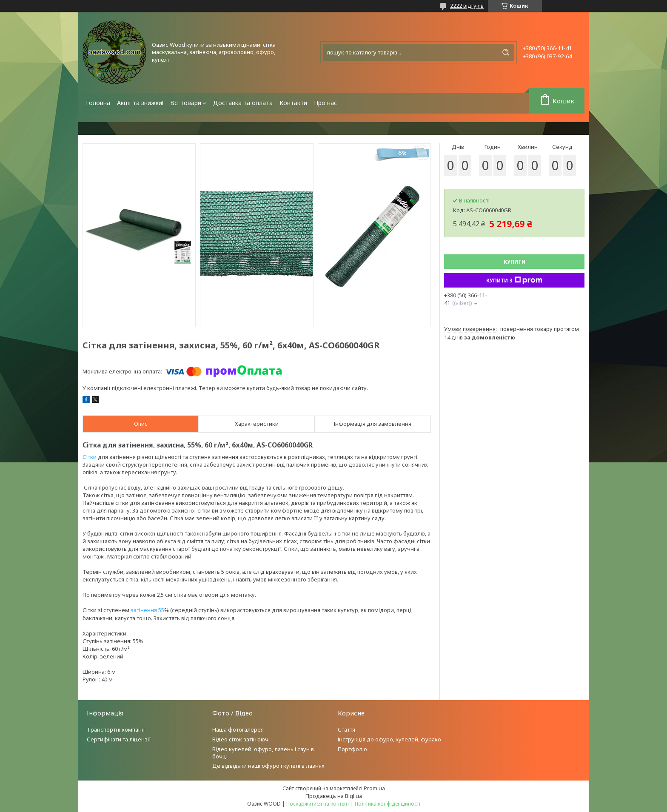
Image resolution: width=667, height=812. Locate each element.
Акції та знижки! (140, 103)
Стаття (346, 729)
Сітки (90, 457)
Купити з (514, 280)
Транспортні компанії (116, 729)
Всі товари (186, 103)
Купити (515, 262)
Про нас (325, 103)
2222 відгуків (467, 6)
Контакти (293, 103)
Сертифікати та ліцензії (119, 739)
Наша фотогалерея (238, 729)
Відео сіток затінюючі (241, 739)
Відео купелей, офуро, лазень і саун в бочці (263, 753)
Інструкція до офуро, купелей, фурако (389, 739)
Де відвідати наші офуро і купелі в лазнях (268, 766)
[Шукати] (506, 52)
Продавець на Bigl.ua (334, 796)
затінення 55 (147, 610)
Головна (98, 103)
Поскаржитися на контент (318, 804)
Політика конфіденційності (388, 804)
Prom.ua (374, 788)
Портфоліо (352, 749)
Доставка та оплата (243, 103)
